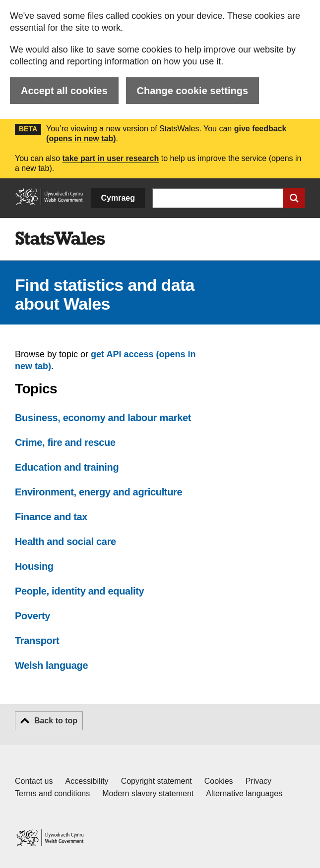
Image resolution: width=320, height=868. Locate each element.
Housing (34, 566)
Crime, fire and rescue (65, 442)
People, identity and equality (79, 591)
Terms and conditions (52, 793)
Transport (37, 641)
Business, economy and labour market (103, 418)
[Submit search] (294, 198)
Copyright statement (157, 781)
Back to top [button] (56, 721)
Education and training (67, 467)
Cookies (219, 781)
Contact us (34, 781)
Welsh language (51, 665)
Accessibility (87, 781)
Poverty (32, 616)
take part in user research (110, 158)
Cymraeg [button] (118, 198)
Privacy (258, 781)
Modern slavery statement (148, 793)
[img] (60, 238)
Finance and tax (51, 517)
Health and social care (65, 542)
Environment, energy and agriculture (98, 492)
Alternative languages (244, 793)
